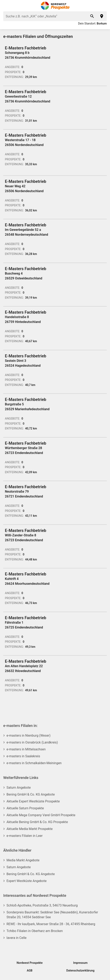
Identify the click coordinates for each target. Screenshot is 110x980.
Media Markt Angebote (23, 860)
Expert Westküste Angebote (27, 881)
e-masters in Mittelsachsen (26, 749)
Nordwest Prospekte (30, 963)
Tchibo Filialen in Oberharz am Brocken (35, 931)
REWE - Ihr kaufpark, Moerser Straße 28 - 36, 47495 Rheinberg (51, 924)
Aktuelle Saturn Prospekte (25, 808)
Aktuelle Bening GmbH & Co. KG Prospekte (37, 822)
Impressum (80, 963)
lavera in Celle (16, 938)
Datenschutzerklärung (80, 970)
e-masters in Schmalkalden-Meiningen (34, 763)
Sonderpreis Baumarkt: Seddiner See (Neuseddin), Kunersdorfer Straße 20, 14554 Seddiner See (52, 915)
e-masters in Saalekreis (23, 756)
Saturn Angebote (19, 788)
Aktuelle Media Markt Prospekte (30, 829)
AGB (30, 970)
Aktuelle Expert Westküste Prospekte (33, 801)
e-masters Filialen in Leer (25, 836)
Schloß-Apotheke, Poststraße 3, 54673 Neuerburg (42, 905)
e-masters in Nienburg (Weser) (28, 736)
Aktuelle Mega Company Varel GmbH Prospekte (41, 815)
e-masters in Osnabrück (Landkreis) (32, 742)
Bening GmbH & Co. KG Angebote (31, 794)
